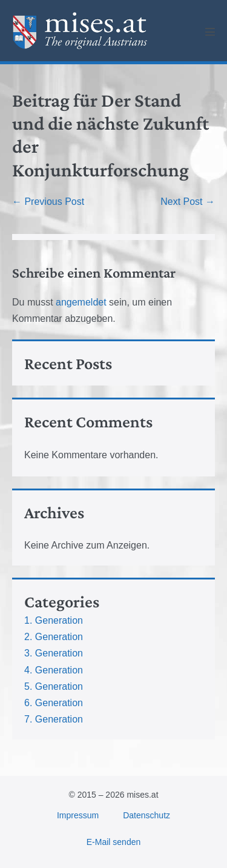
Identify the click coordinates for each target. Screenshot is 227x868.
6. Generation (54, 703)
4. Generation (54, 670)
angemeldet (81, 302)
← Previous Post (48, 202)
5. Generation (54, 686)
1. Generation (54, 620)
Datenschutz (146, 815)
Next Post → (188, 202)
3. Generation (54, 653)
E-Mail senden (114, 842)
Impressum (78, 815)
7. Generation (54, 719)
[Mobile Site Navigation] (210, 32)
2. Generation (54, 637)
